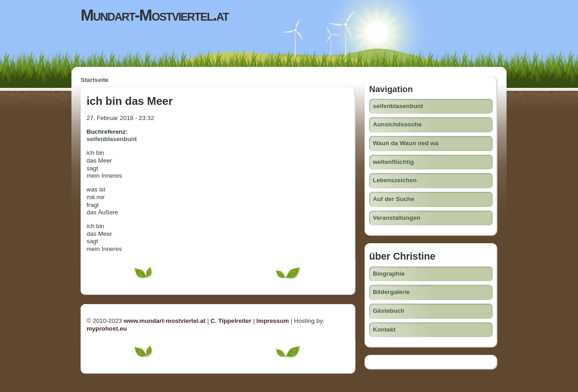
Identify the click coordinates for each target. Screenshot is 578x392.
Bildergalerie (391, 292)
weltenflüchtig (393, 162)
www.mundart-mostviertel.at (165, 321)
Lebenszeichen (395, 180)
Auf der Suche (393, 199)
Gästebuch (389, 311)
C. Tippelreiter (231, 321)
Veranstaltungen (397, 218)
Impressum (273, 321)
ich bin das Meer (130, 101)
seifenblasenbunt (112, 139)
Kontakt (384, 329)
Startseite (95, 80)
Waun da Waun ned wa (406, 143)
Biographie (389, 274)
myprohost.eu (107, 329)
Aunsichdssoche (397, 124)
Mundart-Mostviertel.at (155, 15)
